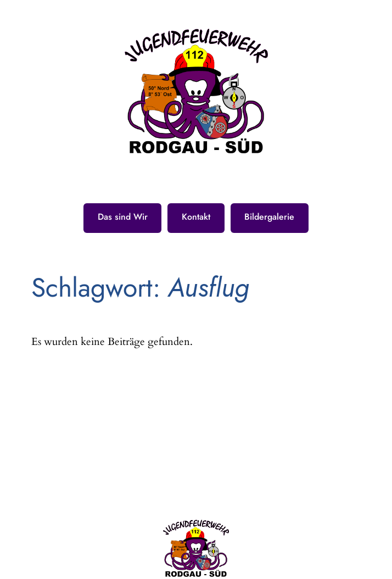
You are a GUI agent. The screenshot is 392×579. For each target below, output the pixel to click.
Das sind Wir (123, 217)
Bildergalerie (269, 217)
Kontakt (196, 217)
